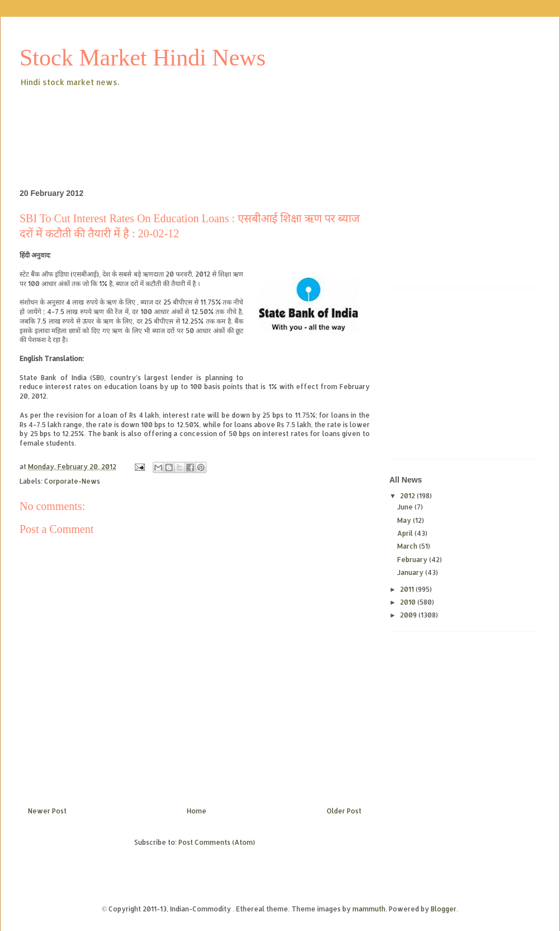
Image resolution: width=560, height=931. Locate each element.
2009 (409, 615)
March (408, 546)
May (405, 520)
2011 (408, 589)
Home (197, 811)
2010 (409, 602)
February (413, 560)
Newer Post (47, 811)
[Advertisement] (223, 120)
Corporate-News (72, 481)
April (406, 533)
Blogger (444, 909)
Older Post (344, 811)
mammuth (369, 909)
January (411, 572)
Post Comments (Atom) (217, 842)
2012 (408, 496)
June (406, 507)
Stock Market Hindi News (143, 58)
